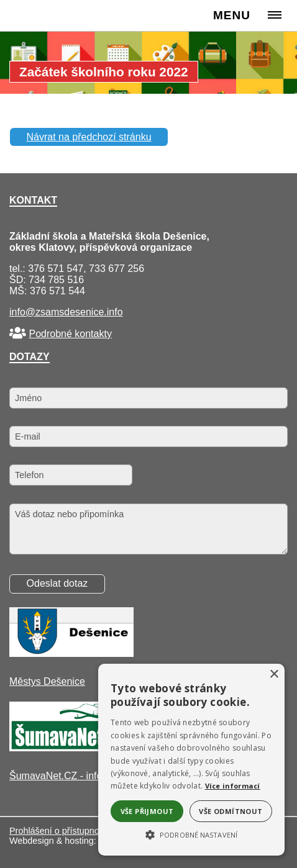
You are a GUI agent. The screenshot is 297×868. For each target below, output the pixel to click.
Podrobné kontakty (70, 334)
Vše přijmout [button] (147, 811)
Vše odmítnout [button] (231, 811)
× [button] (274, 675)
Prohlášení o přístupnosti (59, 831)
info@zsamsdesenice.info (66, 312)
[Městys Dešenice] (71, 653)
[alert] (191, 760)
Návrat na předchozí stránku (89, 137)
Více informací (233, 786)
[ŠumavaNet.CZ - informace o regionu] (71, 748)
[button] (191, 834)
